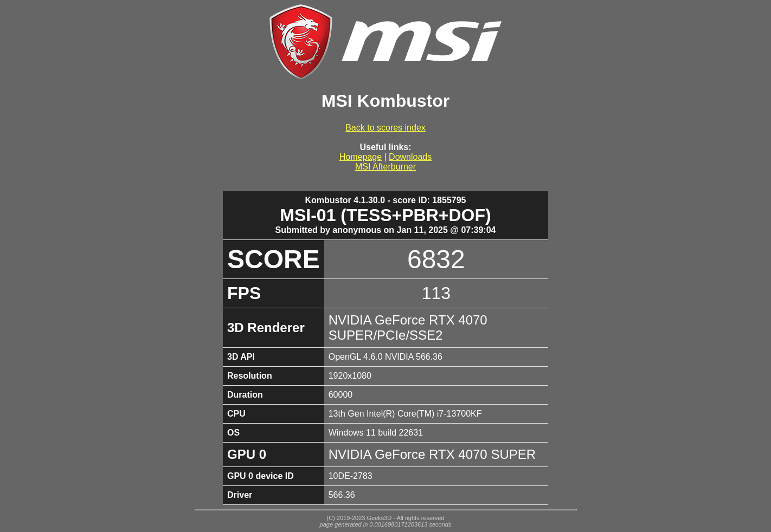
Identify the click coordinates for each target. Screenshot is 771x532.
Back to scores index (385, 128)
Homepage (361, 157)
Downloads (410, 157)
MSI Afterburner (385, 167)
